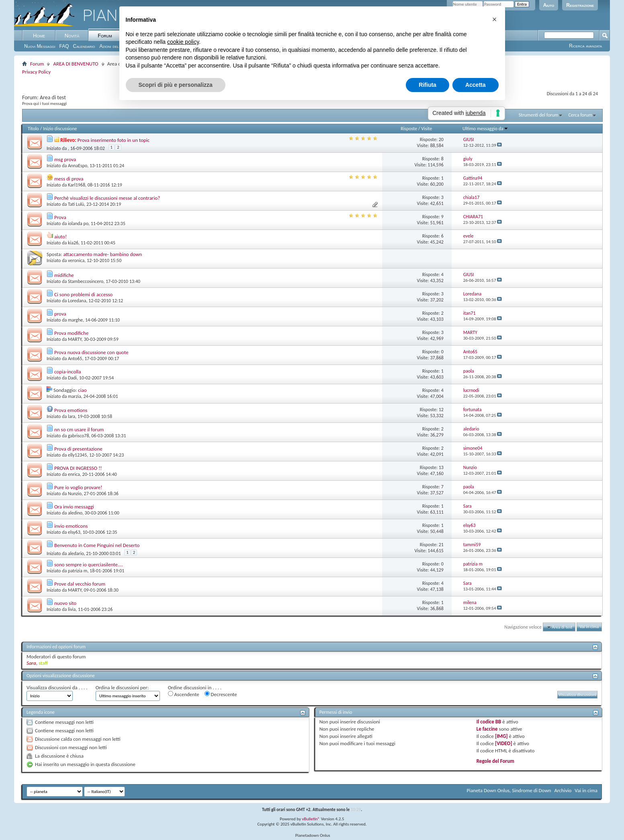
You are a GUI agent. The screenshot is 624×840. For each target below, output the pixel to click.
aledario (76, 553)
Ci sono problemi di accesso (83, 294)
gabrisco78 (79, 436)
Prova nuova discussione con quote (91, 352)
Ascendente (184, 694)
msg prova (65, 159)
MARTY (75, 339)
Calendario (84, 46)
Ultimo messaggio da (485, 129)
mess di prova (69, 179)
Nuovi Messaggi (40, 46)
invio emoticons (71, 526)
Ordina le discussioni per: (122, 687)
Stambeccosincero (86, 281)
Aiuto (549, 5)
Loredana (77, 301)
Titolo (33, 129)
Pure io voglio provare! (78, 487)
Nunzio (75, 494)
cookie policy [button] (183, 42)
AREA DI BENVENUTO (76, 64)
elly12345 (77, 455)
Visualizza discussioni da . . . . (57, 687)
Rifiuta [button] (428, 85)
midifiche (64, 275)
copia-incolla (68, 372)
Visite (427, 129)
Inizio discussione (60, 129)
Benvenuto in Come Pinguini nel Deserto (97, 545)
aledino (75, 513)
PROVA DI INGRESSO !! (78, 468)
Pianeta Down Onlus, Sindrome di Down (509, 790)
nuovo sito (65, 603)
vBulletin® (311, 819)
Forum (105, 36)
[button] (495, 19)
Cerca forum (580, 115)
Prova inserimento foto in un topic (114, 140)
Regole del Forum (495, 761)
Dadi (72, 378)
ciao (82, 390)
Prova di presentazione (78, 449)
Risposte (409, 129)
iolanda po (78, 223)
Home (39, 36)
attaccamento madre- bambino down (102, 254)
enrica (74, 474)
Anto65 (75, 359)
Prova (60, 217)
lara (72, 416)
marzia (75, 396)
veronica (76, 260)
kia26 (73, 243)
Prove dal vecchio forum (80, 584)
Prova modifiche (71, 333)
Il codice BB (489, 722)
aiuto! (60, 237)
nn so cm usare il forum (79, 429)
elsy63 (74, 532)
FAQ (64, 46)
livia (72, 609)
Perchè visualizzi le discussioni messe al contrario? (107, 198)
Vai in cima (589, 627)
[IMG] (501, 736)
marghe (75, 320)
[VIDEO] (504, 743)
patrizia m (78, 571)
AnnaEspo (78, 166)
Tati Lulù (76, 204)
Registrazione (580, 5)
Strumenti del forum (539, 115)
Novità (72, 36)
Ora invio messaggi (74, 507)
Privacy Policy (36, 72)
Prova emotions (71, 410)
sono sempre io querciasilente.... (89, 564)
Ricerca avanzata (585, 46)
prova (60, 314)
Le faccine (487, 729)
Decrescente (221, 694)
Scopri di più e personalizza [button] (176, 85)
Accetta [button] (476, 85)
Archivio (563, 790)
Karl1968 (77, 185)
